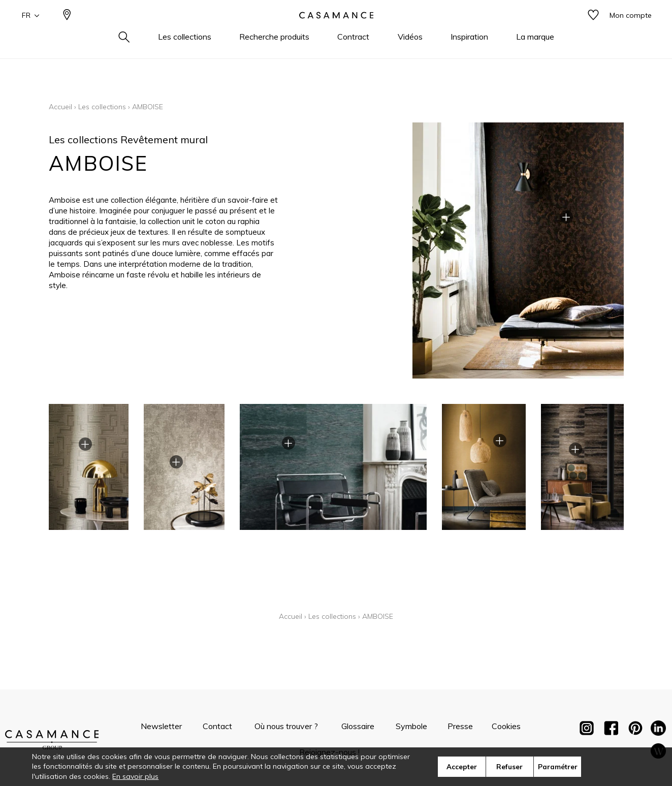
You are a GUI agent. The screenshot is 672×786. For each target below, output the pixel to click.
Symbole (411, 726)
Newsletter (161, 726)
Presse (460, 726)
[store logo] (336, 32)
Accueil (60, 107)
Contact (217, 726)
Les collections (102, 107)
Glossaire (358, 726)
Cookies (506, 726)
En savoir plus (135, 776)
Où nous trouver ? (286, 726)
